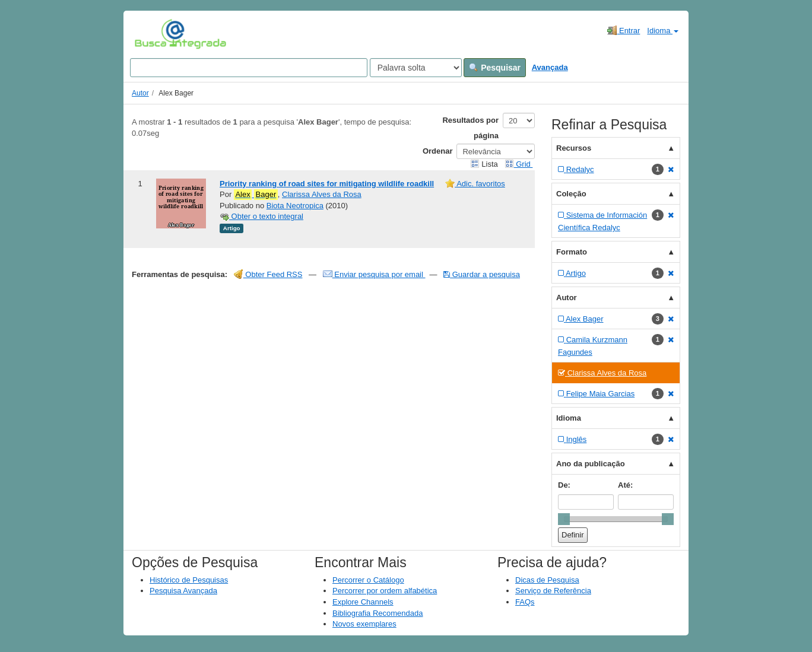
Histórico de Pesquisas (189, 580)
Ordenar (438, 151)
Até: (625, 485)
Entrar (624, 30)
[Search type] (416, 68)
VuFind (153, 34)
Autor (140, 93)
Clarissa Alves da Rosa (322, 194)
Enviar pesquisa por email (374, 274)
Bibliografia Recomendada (378, 613)
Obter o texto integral (261, 216)
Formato (572, 252)
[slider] (564, 519)
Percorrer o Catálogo (368, 580)
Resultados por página (470, 128)
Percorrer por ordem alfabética (385, 591)
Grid (519, 164)
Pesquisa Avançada (183, 591)
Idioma (663, 31)
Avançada (550, 67)
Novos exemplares (364, 624)
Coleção (571, 194)
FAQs (525, 602)
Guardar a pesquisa (482, 274)
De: (564, 485)
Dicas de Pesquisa (547, 580)
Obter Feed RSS (268, 274)
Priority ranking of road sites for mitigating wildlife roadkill (327, 184)
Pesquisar (495, 68)
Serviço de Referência (553, 591)
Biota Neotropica (295, 206)
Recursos (574, 148)
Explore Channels (363, 602)
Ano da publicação (591, 464)
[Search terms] (249, 68)
